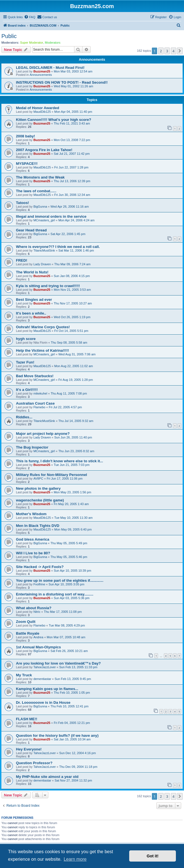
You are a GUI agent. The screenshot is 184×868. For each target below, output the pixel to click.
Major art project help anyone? (43, 434)
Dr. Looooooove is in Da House (43, 702)
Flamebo (39, 407)
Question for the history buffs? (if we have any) (57, 736)
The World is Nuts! (32, 272)
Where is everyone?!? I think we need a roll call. (58, 247)
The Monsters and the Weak (40, 177)
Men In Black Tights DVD (38, 526)
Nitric (37, 612)
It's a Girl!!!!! (27, 390)
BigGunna (40, 207)
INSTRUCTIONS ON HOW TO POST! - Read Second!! (62, 82)
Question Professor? (34, 763)
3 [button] (167, 51)
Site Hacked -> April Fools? (40, 567)
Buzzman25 (42, 71)
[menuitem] (30, 17)
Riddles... (24, 417)
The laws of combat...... (36, 191)
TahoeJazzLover (44, 667)
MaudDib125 (42, 112)
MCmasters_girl (44, 220)
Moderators (53, 43)
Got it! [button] (153, 856)
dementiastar (42, 679)
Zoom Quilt (26, 622)
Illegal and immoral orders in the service (51, 216)
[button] (180, 51)
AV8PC (38, 478)
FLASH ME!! (27, 719)
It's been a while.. (31, 313)
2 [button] (161, 51)
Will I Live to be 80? (33, 553)
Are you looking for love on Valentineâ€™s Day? (58, 663)
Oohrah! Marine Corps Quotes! (43, 327)
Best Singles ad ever (34, 300)
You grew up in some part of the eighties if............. (60, 580)
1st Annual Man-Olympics (38, 647)
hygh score (26, 339)
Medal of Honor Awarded (38, 108)
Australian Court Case (35, 403)
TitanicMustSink (44, 250)
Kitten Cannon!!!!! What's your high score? (54, 120)
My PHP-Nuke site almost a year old (47, 777)
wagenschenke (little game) (40, 500)
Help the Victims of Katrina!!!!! (43, 350)
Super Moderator (32, 43)
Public (9, 36)
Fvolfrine (39, 584)
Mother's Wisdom (31, 514)
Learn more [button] (75, 859)
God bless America (33, 539)
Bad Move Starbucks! (35, 376)
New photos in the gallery (38, 488)
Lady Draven (42, 264)
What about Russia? (34, 608)
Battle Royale (28, 633)
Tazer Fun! (25, 362)
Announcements (41, 75)
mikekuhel (40, 393)
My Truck (24, 675)
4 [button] (174, 51)
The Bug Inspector (32, 447)
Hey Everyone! (29, 749)
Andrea (38, 637)
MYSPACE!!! (27, 164)
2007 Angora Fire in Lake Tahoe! (44, 150)
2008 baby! (25, 136)
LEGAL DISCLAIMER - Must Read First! (50, 68)
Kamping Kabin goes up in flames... (47, 689)
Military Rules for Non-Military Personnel (51, 475)
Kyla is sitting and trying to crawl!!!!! (48, 286)
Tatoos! (23, 203)
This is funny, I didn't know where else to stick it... (59, 461)
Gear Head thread (31, 230)
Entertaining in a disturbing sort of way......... (55, 594)
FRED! (22, 260)
